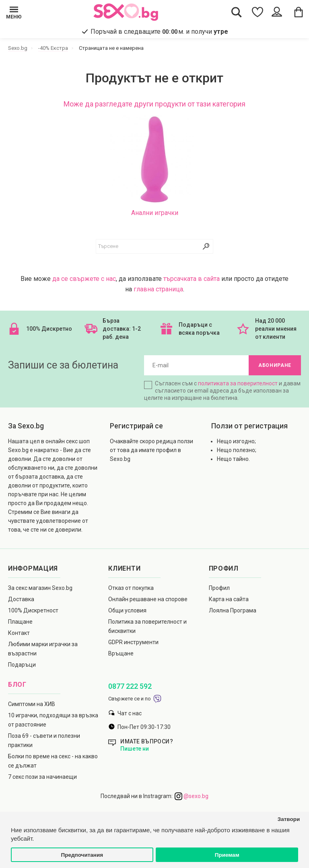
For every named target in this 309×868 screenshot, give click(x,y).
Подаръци (22, 665)
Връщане (121, 653)
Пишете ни (135, 749)
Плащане (20, 622)
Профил (219, 588)
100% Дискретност (33, 610)
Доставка (21, 599)
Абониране (275, 365)
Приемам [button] (227, 855)
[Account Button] (278, 12)
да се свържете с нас (84, 279)
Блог (17, 685)
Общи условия (127, 610)
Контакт (19, 633)
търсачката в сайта (192, 279)
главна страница (158, 289)
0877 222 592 (130, 686)
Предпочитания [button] (82, 855)
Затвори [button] (289, 819)
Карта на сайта (229, 599)
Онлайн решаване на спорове (148, 599)
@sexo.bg (192, 796)
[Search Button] (237, 12)
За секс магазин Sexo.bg (40, 588)
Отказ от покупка (131, 588)
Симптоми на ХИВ (32, 704)
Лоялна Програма (233, 610)
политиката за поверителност (238, 383)
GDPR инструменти (133, 642)
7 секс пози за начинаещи (42, 777)
